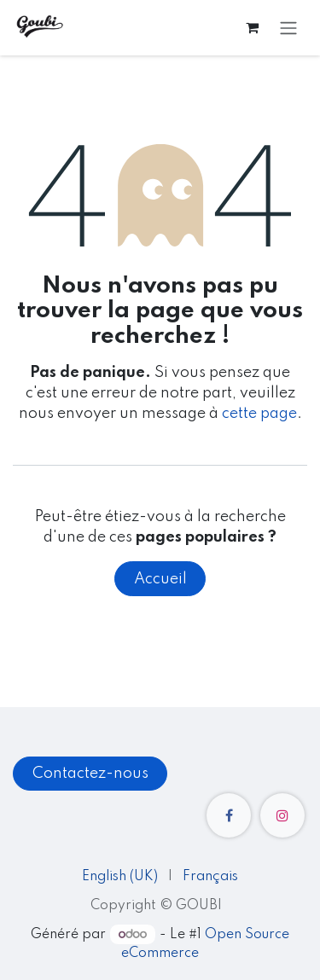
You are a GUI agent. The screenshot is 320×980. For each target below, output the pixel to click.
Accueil (160, 579)
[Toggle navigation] (288, 28)
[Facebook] (229, 815)
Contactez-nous (90, 774)
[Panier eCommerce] (252, 27)
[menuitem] (120, 877)
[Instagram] (282, 815)
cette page (259, 414)
